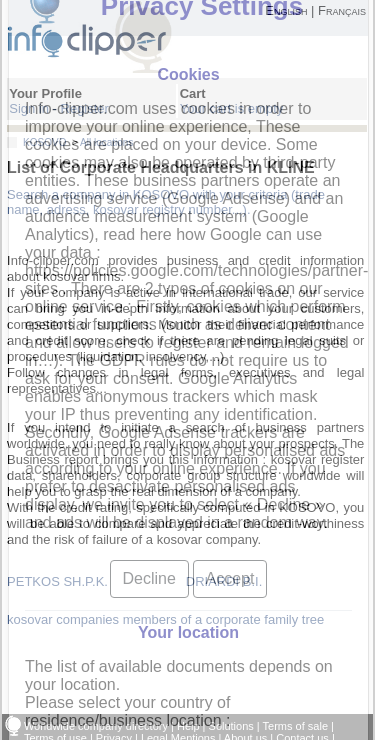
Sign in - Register (59, 108)
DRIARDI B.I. (224, 581)
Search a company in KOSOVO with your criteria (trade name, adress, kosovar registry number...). (166, 202)
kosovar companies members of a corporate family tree (165, 619)
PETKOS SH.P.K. (57, 581)
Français (342, 10)
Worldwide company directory (96, 726)
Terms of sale (295, 726)
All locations (106, 142)
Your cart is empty (232, 108)
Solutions (231, 726)
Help (188, 726)
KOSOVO (44, 142)
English (286, 10)
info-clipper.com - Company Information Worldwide (107, 36)
